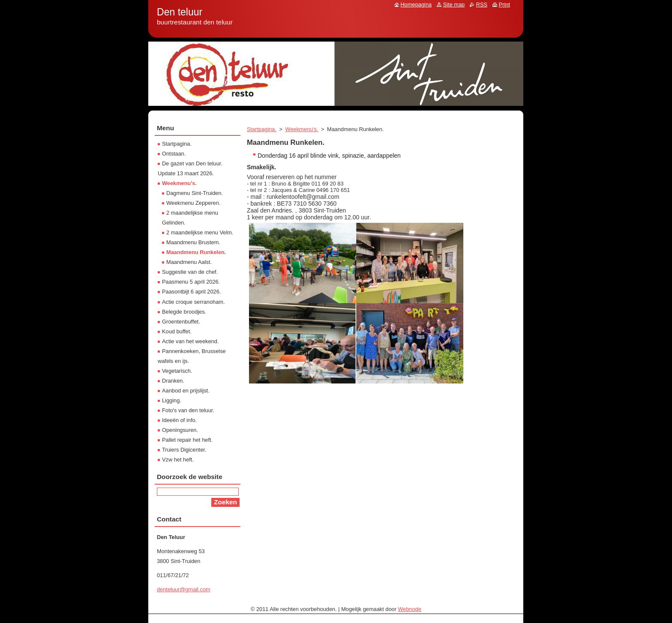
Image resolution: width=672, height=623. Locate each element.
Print (504, 4)
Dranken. (173, 381)
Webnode (410, 609)
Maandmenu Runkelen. (196, 252)
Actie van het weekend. (190, 341)
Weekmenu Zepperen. (193, 203)
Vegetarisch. (177, 371)
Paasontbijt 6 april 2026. (191, 292)
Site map (454, 4)
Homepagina (416, 4)
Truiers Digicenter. (184, 450)
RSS (482, 4)
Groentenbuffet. (181, 322)
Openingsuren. (180, 430)
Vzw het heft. (178, 460)
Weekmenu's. (302, 129)
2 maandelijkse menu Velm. (200, 232)
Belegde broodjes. (184, 312)
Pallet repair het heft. (187, 440)
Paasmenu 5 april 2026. (191, 282)
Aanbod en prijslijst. (186, 391)
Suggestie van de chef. (190, 272)
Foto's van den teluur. (188, 410)
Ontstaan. (174, 154)
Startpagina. (262, 129)
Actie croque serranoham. (193, 302)
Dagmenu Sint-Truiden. (195, 193)
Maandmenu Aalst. (189, 262)
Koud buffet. (177, 331)
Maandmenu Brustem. (193, 242)
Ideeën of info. (179, 420)
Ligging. (172, 400)
